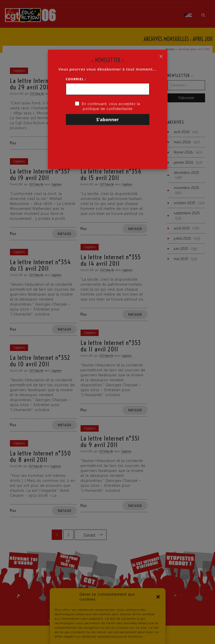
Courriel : (76, 79)
